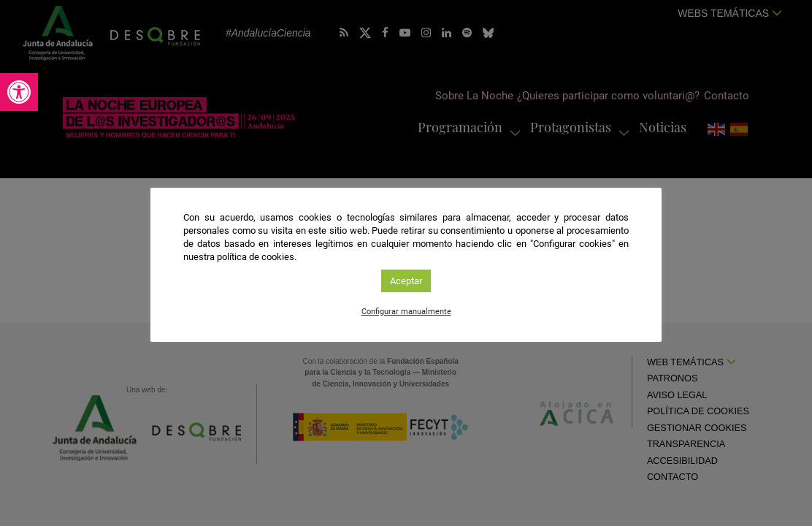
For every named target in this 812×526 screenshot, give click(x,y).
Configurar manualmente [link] (406, 312)
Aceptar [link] (406, 281)
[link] (19, 92)
